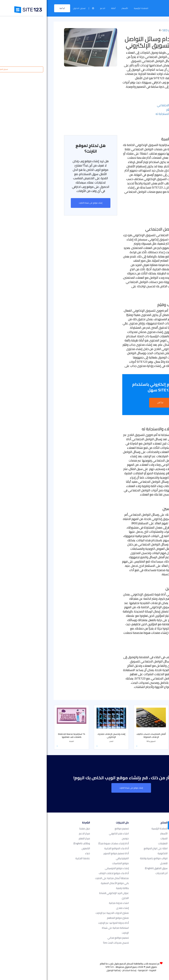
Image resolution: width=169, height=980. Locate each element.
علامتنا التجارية (36, 858)
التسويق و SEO (125, 30)
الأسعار (78, 8)
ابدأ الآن (114, 403)
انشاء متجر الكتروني (72, 833)
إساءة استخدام (83, 970)
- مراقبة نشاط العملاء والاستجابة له (130, 114)
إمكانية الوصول (67, 970)
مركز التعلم (145, 30)
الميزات (117, 838)
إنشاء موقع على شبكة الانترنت (44, 203)
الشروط (106, 970)
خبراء (41, 853)
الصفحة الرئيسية (94, 8)
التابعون (39, 848)
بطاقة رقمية (76, 888)
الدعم (56, 8)
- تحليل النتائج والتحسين (138, 118)
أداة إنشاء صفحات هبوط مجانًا (67, 843)
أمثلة (67, 8)
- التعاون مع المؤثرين (139, 122)
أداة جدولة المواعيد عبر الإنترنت (67, 923)
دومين (79, 838)
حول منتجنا (38, 828)
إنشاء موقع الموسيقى (70, 868)
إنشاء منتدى (76, 908)
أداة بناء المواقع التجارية (70, 848)
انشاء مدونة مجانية (72, 903)
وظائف (35, 843)
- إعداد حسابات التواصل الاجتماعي (131, 105)
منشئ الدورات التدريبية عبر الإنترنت (65, 913)
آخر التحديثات (115, 873)
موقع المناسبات (74, 863)
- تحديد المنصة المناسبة (137, 101)
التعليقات (116, 843)
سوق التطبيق (110, 868)
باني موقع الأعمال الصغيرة (68, 883)
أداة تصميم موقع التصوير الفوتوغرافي (69, 856)
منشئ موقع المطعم (71, 918)
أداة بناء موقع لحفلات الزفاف (67, 873)
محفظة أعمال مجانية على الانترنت (65, 878)
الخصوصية (96, 970)
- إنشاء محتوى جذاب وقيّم (136, 109)
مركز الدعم (38, 833)
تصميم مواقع (75, 828)
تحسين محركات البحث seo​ (69, 943)
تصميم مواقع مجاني (71, 938)
